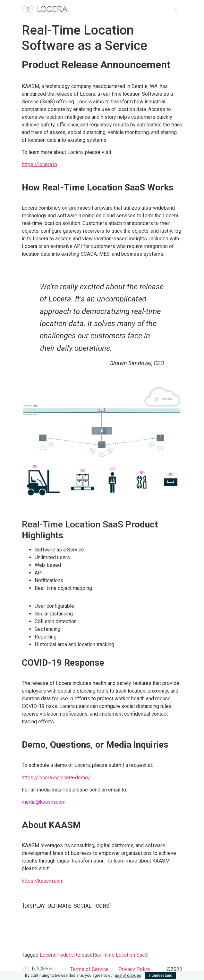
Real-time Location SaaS (120, 955)
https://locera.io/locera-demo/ (56, 778)
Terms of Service (89, 969)
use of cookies (128, 976)
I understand (161, 976)
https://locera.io (39, 164)
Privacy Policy (134, 969)
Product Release (74, 955)
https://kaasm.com (43, 881)
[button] (176, 10)
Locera (47, 955)
